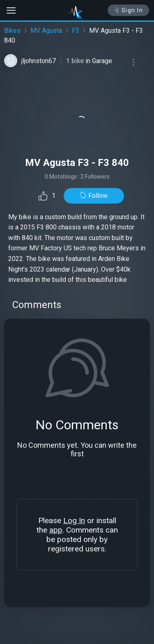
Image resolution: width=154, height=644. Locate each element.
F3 (76, 31)
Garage (102, 61)
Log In (74, 520)
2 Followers (95, 177)
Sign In (128, 10)
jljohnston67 (39, 61)
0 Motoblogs (61, 177)
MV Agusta (46, 31)
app (56, 530)
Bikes (12, 31)
